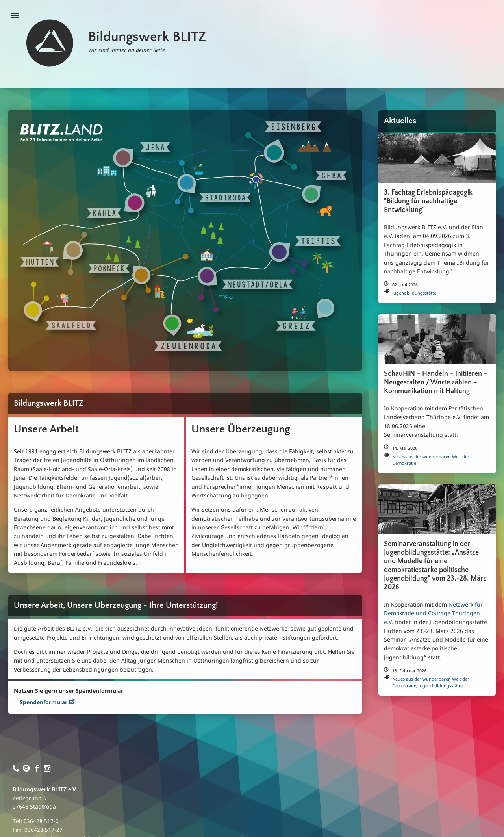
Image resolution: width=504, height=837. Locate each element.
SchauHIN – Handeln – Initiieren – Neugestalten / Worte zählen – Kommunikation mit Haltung (436, 382)
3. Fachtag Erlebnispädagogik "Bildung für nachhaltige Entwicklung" (428, 201)
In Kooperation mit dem (416, 604)
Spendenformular (47, 702)
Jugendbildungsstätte (414, 293)
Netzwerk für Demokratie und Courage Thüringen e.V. (433, 613)
